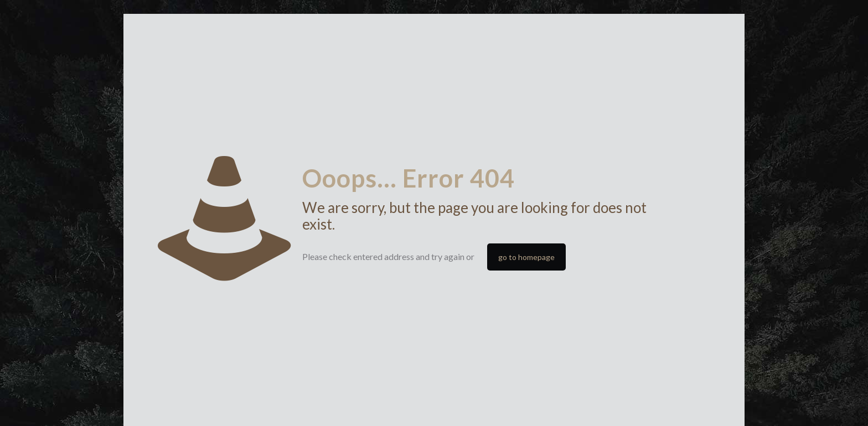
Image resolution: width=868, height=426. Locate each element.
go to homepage (526, 257)
